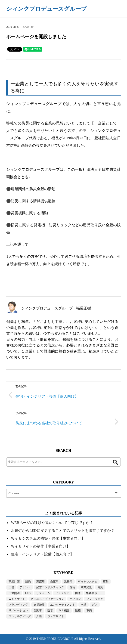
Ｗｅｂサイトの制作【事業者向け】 (40, 546)
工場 (11, 587)
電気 (100, 587)
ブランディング (18, 605)
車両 (89, 610)
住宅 (72, 587)
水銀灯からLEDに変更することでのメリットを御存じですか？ (63, 531)
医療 (78, 610)
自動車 (38, 610)
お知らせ (28, 27)
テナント (25, 587)
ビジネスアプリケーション (47, 599)
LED (28, 593)
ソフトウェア (95, 599)
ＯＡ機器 (64, 610)
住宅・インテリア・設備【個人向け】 (42, 554)
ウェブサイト (56, 616)
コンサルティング (20, 616)
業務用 (68, 582)
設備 (28, 582)
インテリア (62, 593)
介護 (39, 616)
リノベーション (18, 610)
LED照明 (14, 593)
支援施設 (39, 605)
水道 (84, 605)
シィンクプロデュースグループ (46, 9)
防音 (50, 610)
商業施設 (86, 587)
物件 (78, 593)
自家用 (54, 582)
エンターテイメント (63, 605)
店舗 (106, 582)
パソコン (75, 599)
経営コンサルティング (50, 587)
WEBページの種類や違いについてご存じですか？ (52, 523)
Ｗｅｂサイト (17, 599)
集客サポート (94, 593)
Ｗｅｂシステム (88, 582)
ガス (95, 605)
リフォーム (43, 593)
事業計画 (14, 582)
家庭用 (40, 582)
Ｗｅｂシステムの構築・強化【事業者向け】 (48, 538)
